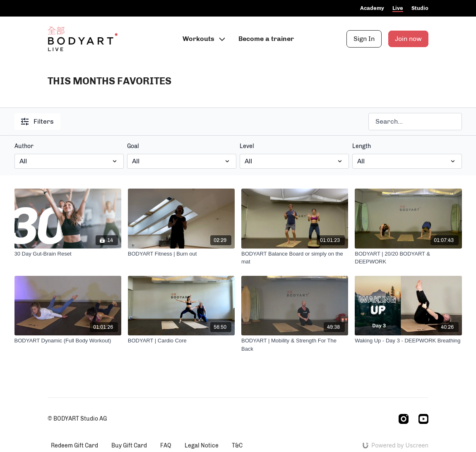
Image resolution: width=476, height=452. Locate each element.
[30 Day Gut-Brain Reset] (68, 254)
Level (247, 146)
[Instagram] (404, 419)
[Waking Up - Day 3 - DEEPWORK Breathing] (408, 341)
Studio (420, 8)
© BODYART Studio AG (77, 419)
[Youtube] (423, 419)
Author (24, 146)
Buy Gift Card (129, 446)
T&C (237, 446)
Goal (133, 146)
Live (398, 8)
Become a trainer (266, 39)
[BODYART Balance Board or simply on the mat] (295, 258)
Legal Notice (202, 446)
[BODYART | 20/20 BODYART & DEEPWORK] (408, 258)
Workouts (204, 39)
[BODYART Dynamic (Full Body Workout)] (68, 341)
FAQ (166, 446)
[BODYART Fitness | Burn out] (181, 254)
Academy (372, 8)
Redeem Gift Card (75, 446)
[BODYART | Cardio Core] (181, 341)
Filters (37, 121)
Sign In (364, 39)
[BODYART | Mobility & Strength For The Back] (295, 345)
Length (362, 146)
